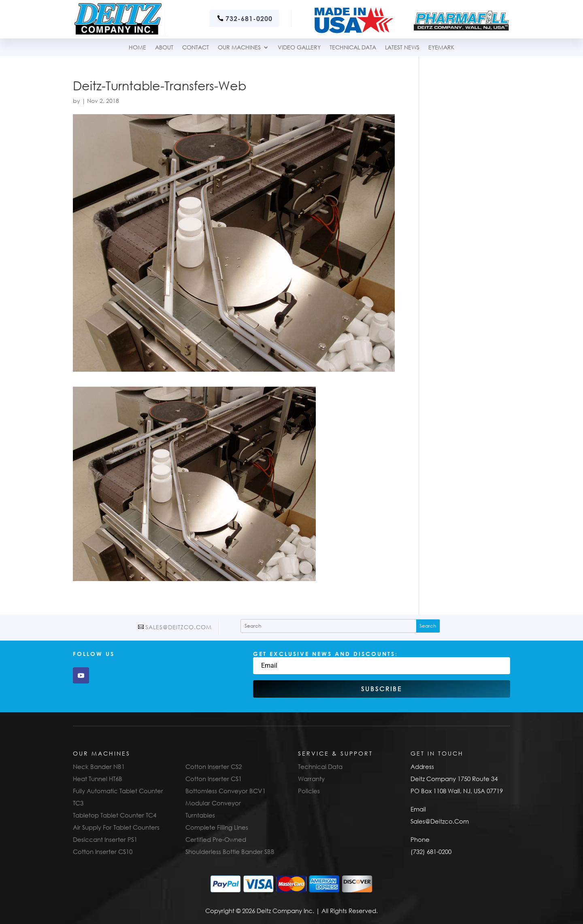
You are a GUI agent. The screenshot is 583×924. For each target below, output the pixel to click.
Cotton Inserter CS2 (214, 766)
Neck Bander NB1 (99, 766)
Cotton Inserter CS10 (103, 852)
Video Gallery (299, 48)
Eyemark (441, 48)
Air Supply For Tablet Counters (116, 827)
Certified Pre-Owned (216, 839)
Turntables (200, 815)
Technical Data (320, 766)
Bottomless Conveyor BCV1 (226, 791)
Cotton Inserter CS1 (214, 779)
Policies (309, 791)
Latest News (402, 48)
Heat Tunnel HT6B (98, 779)
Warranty (311, 779)
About (164, 48)
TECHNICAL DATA (353, 48)
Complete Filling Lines (217, 827)
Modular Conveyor (213, 803)
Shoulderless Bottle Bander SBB (230, 852)
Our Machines (239, 48)
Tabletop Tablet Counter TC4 (115, 815)
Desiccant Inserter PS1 (105, 839)
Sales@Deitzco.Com (179, 627)
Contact (196, 48)
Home (137, 48)
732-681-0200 (249, 18)
